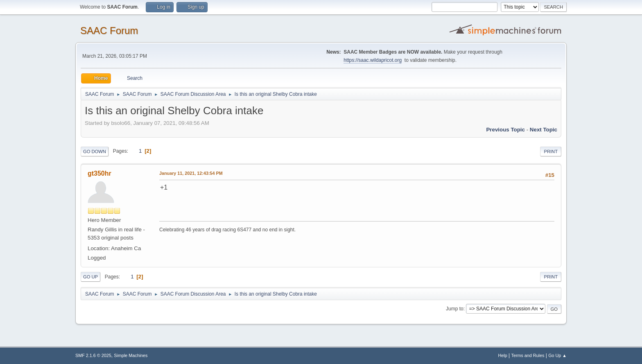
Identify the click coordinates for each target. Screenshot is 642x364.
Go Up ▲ (557, 355)
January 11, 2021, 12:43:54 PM (191, 173)
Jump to (455, 309)
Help (503, 355)
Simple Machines (131, 355)
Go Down (95, 151)
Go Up (90, 277)
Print (551, 151)
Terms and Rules (528, 355)
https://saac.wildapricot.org (373, 60)
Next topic (544, 130)
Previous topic (505, 130)
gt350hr (99, 173)
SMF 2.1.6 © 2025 (93, 355)
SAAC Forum (109, 31)
